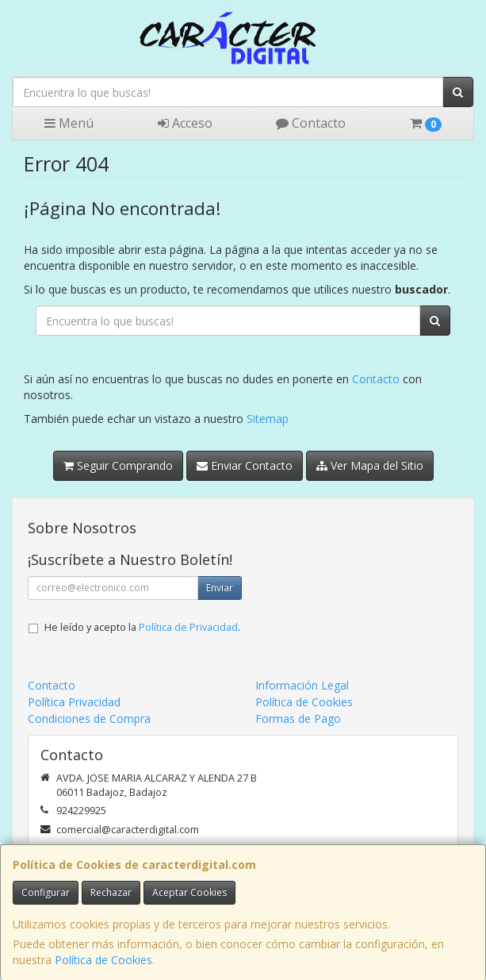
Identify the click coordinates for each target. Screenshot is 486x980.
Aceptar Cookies (189, 892)
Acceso (185, 123)
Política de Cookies (103, 960)
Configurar (46, 892)
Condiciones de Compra (89, 719)
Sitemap (268, 419)
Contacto (311, 123)
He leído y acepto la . (142, 627)
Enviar (220, 588)
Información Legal (302, 685)
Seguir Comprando (118, 465)
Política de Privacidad (188, 627)
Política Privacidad (74, 702)
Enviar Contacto (245, 465)
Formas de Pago (298, 719)
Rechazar (111, 892)
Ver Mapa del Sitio (370, 465)
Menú (69, 123)
